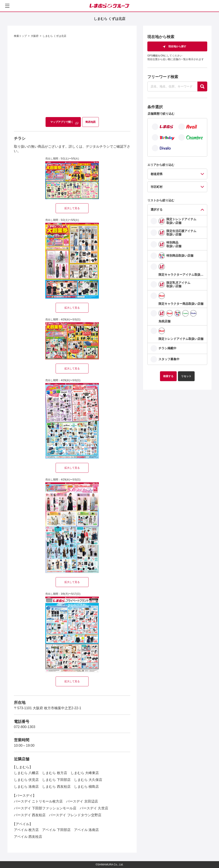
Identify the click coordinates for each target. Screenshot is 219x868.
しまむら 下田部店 (56, 780)
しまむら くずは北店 (54, 36)
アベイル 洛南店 (86, 830)
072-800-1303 (25, 727)
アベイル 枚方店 (26, 830)
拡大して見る (72, 208)
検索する (168, 376)
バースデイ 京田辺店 (82, 801)
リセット (186, 376)
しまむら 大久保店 (88, 780)
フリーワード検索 (163, 77)
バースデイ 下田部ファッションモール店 (45, 808)
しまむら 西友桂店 (56, 787)
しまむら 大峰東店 (85, 773)
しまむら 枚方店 (55, 773)
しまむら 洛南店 (26, 787)
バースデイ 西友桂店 (30, 815)
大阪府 (35, 36)
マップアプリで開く (62, 122)
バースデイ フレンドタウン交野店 (75, 815)
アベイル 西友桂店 (28, 837)
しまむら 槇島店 (86, 787)
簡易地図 (90, 122)
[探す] (202, 86)
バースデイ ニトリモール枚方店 (38, 801)
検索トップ (20, 36)
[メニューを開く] (7, 6)
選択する (157, 210)
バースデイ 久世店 (94, 808)
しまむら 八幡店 (26, 773)
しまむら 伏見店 (26, 780)
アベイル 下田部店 (56, 830)
